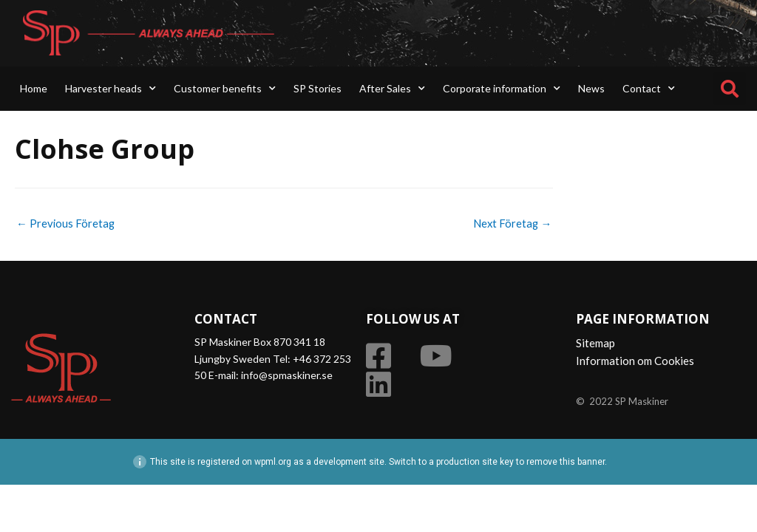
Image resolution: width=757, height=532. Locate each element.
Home (34, 88)
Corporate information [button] (502, 89)
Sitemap (595, 344)
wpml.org (273, 462)
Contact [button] (649, 89)
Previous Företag (66, 223)
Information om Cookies (635, 361)
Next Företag (512, 223)
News (591, 88)
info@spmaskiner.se (287, 376)
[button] (730, 89)
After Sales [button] (392, 89)
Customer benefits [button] (225, 89)
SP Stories (318, 88)
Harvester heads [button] (111, 89)
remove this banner (566, 462)
